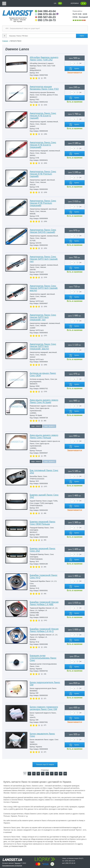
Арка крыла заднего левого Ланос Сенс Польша (44, 436)
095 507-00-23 (45, 17)
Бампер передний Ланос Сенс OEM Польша (43, 523)
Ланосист (18, 863)
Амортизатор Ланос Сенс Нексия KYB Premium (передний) (43, 203)
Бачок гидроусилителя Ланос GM (45, 684)
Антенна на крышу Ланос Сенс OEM (43, 374)
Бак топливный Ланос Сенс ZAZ (44, 472)
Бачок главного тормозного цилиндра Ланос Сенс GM (44, 708)
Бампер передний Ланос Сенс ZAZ (43, 550)
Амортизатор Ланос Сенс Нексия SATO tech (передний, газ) (43, 317)
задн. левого (36, 426)
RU (60, 3)
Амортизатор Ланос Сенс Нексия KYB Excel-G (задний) (43, 116)
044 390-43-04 (45, 11)
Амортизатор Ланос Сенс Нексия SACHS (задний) (43, 231)
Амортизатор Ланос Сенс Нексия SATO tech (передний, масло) (43, 347)
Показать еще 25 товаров (45, 765)
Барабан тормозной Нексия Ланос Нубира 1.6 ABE (44, 603)
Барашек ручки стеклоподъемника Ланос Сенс (43, 658)
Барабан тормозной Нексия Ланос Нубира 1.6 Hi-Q (44, 630)
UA (55, 3)
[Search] (46, 36)
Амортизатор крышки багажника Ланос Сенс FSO (44, 88)
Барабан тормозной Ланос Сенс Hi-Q (44, 576)
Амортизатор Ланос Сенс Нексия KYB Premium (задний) (43, 174)
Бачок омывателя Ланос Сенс (42, 735)
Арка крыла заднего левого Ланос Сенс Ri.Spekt (44, 401)
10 (65, 774)
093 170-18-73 (45, 20)
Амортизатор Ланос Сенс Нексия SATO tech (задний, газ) (44, 259)
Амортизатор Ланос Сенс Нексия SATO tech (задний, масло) (44, 288)
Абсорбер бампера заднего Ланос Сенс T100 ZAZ (44, 59)
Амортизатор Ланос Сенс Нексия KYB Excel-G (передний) (43, 145)
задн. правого (49, 426)
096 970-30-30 (47, 14)
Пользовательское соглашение (12, 866)
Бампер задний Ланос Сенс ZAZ (44, 496)
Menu (4, 3)
